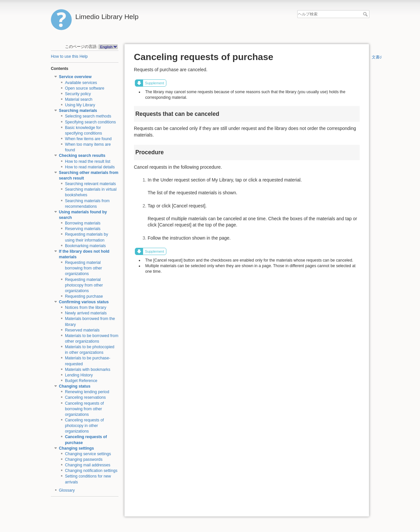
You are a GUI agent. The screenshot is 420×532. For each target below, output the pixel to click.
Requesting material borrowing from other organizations (84, 268)
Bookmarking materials (85, 246)
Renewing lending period (87, 392)
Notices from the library (86, 308)
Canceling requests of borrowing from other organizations (84, 409)
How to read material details (90, 167)
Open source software (85, 88)
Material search (79, 99)
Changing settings (77, 448)
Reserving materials (83, 229)
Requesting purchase (84, 296)
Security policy (78, 94)
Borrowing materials (83, 223)
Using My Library (80, 105)
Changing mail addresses (88, 465)
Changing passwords (84, 459)
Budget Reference (81, 381)
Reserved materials (82, 330)
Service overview (75, 77)
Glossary (67, 490)
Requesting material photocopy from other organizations (84, 285)
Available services (81, 83)
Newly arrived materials (86, 313)
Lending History (79, 375)
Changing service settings (88, 454)
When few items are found (88, 139)
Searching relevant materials (90, 184)
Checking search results (82, 156)
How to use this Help (69, 56)
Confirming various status (84, 302)
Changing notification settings (91, 471)
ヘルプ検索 (366, 14)
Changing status (75, 386)
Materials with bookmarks (88, 370)
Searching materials (78, 111)
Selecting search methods (88, 116)
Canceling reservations (85, 397)
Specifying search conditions (90, 122)
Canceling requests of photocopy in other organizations (84, 426)
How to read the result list (88, 161)
